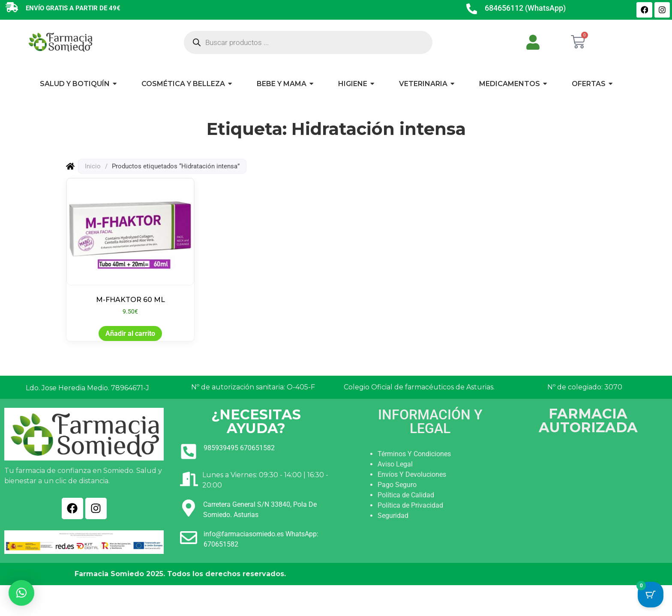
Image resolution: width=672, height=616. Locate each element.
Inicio (93, 166)
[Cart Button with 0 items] (651, 595)
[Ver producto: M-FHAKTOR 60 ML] (130, 247)
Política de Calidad (406, 495)
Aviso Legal (395, 464)
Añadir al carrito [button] (130, 333)
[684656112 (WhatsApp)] (472, 10)
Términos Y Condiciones (414, 454)
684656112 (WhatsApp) (526, 8)
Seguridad (393, 516)
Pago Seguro (397, 485)
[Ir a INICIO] (60, 42)
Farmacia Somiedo (109, 574)
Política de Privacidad (410, 505)
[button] (21, 593)
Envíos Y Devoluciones (412, 474)
